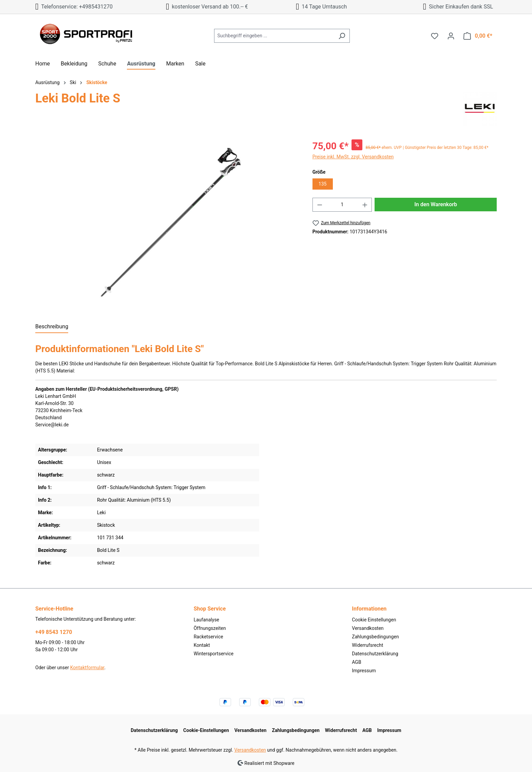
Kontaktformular (87, 668)
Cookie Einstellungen (374, 620)
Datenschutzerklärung (375, 654)
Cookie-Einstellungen (206, 730)
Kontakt (202, 645)
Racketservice (208, 637)
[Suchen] (342, 36)
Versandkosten (368, 628)
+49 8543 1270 (54, 632)
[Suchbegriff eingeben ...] (274, 36)
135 (323, 184)
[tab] (52, 327)
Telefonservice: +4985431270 (74, 7)
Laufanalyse (206, 620)
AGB (356, 662)
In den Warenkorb (436, 204)
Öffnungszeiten (210, 628)
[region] (167, 224)
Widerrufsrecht (367, 645)
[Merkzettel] (435, 36)
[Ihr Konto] (451, 36)
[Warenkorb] (478, 36)
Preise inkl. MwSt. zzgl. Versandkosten (353, 157)
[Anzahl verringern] (320, 205)
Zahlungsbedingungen (375, 637)
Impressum (364, 671)
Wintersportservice (214, 654)
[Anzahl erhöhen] (365, 205)
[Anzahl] (342, 205)
